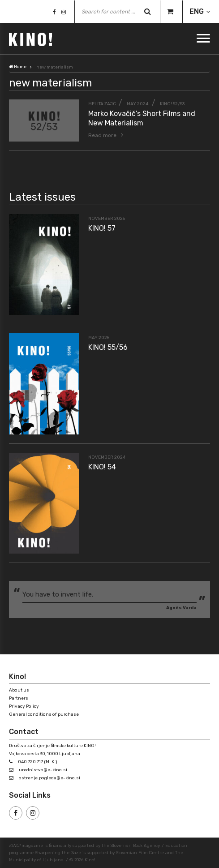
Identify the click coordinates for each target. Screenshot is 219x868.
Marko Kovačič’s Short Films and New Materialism (142, 118)
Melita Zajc (102, 104)
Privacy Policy (24, 706)
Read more (102, 135)
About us (19, 690)
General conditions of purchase (44, 714)
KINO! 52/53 (172, 104)
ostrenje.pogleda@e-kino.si (49, 778)
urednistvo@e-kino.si (43, 770)
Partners (19, 698)
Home (18, 67)
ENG (197, 11)
